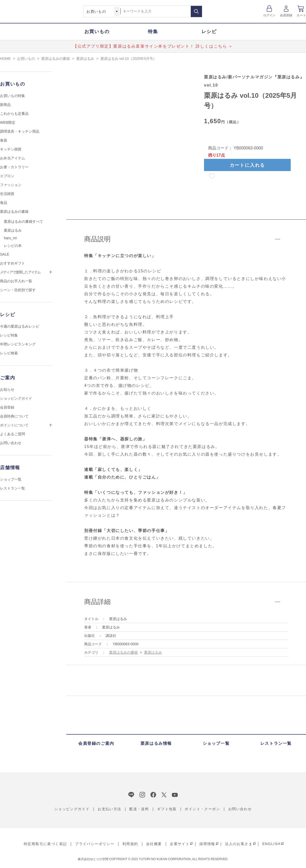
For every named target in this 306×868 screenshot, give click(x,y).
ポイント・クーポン (202, 809)
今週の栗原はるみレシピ (20, 326)
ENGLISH (271, 844)
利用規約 (130, 844)
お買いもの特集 (12, 96)
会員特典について (14, 416)
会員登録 (286, 15)
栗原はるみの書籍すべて (23, 221)
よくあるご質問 (12, 434)
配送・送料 (139, 809)
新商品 (5, 105)
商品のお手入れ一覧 (16, 281)
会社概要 (154, 844)
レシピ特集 (9, 335)
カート (301, 15)
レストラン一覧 (12, 488)
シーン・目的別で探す (18, 290)
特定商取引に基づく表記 (45, 844)
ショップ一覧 (11, 479)
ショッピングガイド (16, 398)
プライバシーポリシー (95, 844)
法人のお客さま (239, 844)
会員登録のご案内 (96, 743)
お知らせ (7, 389)
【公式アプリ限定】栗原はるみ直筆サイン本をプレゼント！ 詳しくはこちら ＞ (153, 46)
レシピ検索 (9, 353)
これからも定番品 (14, 114)
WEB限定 (8, 122)
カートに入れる (247, 165)
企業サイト (180, 844)
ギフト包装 (167, 809)
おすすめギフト (12, 263)
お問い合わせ (11, 443)
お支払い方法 (109, 809)
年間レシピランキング (18, 344)
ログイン (269, 15)
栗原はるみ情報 (156, 743)
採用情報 (207, 844)
